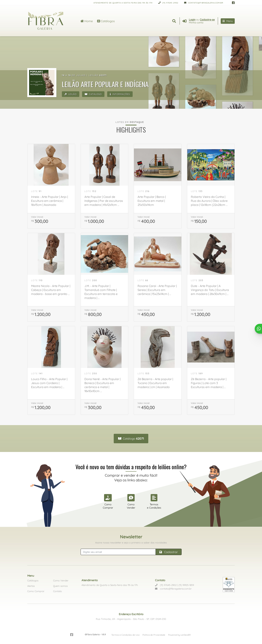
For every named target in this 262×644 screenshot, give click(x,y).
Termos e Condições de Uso (125, 635)
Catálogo (94, 94)
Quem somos (60, 586)
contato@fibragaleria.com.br (204, 3)
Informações (121, 94)
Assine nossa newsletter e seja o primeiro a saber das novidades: (131, 543)
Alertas (31, 586)
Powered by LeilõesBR (179, 635)
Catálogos (106, 21)
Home (87, 21)
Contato (57, 591)
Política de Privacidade (154, 635)
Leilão (71, 94)
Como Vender (61, 580)
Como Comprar (36, 591)
